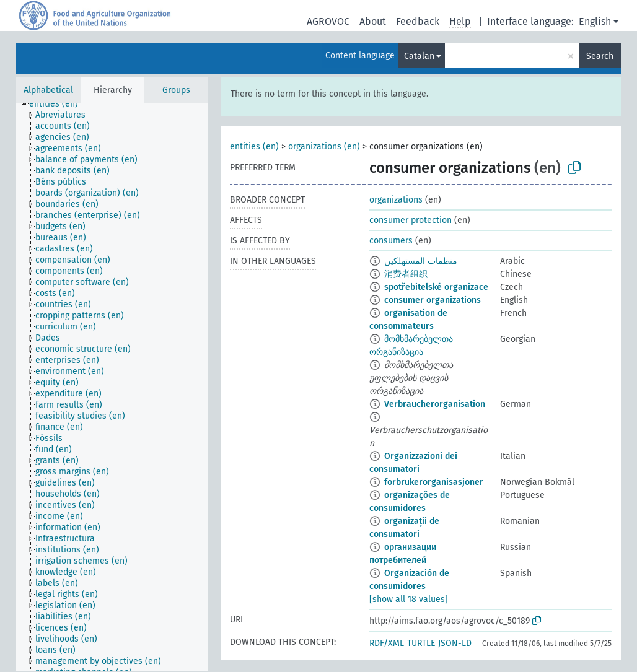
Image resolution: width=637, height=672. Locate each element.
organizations (396, 200)
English (595, 21)
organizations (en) (324, 146)
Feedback (418, 21)
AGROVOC (328, 21)
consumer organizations (433, 300)
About (373, 21)
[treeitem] (59, 104)
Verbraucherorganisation (435, 404)
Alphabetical (48, 90)
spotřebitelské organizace (436, 287)
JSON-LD (455, 643)
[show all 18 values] (409, 599)
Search (600, 56)
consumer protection (411, 220)
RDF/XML (387, 643)
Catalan (419, 56)
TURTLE (421, 643)
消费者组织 (406, 274)
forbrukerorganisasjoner (434, 482)
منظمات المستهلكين (421, 261)
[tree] (112, 387)
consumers (391, 241)
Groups (176, 90)
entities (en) (254, 146)
